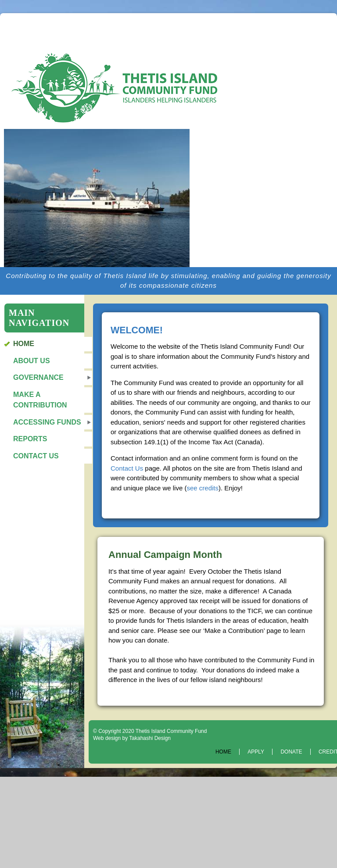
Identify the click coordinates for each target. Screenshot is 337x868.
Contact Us (36, 456)
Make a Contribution (40, 400)
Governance (38, 377)
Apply (256, 752)
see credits (203, 488)
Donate (291, 752)
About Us (32, 361)
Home (24, 344)
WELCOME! (137, 330)
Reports (30, 439)
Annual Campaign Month (165, 555)
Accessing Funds (47, 422)
